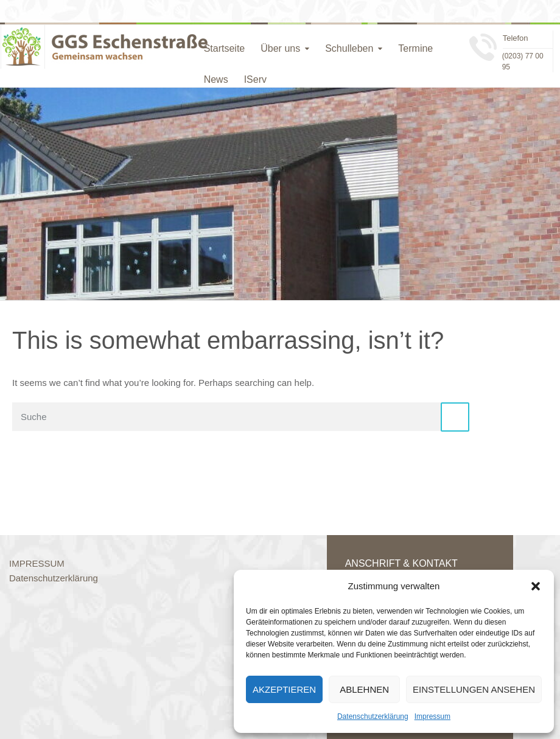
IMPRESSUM (37, 563)
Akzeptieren (284, 689)
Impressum (432, 716)
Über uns (280, 48)
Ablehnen (364, 689)
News (216, 79)
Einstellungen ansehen (474, 689)
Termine (415, 48)
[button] (536, 586)
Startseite (225, 48)
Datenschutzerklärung (373, 716)
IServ (255, 79)
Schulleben (349, 48)
